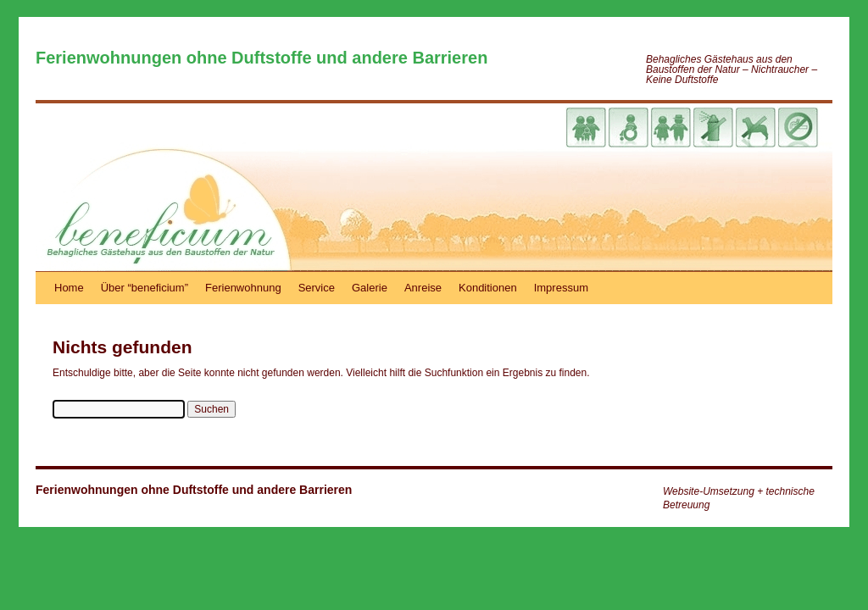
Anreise (423, 288)
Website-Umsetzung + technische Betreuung (739, 498)
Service (317, 288)
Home (69, 288)
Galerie (370, 288)
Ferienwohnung (243, 288)
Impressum (561, 288)
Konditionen (488, 288)
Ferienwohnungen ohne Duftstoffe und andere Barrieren (262, 58)
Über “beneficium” (145, 288)
